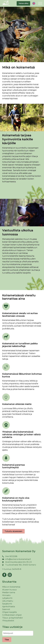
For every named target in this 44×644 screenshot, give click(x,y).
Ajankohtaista (9, 607)
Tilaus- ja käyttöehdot (12, 618)
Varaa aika (23, 3)
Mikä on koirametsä (11, 587)
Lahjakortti (7, 598)
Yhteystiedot (8, 621)
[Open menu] (40, 3)
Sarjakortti (7, 604)
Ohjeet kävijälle (10, 612)
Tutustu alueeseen (13, 531)
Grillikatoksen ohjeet (12, 615)
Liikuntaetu (8, 601)
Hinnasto (6, 595)
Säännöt (6, 609)
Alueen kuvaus (9, 590)
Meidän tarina (9, 592)
